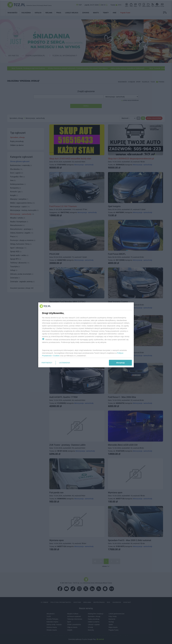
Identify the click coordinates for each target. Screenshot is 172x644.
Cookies (56, 356)
